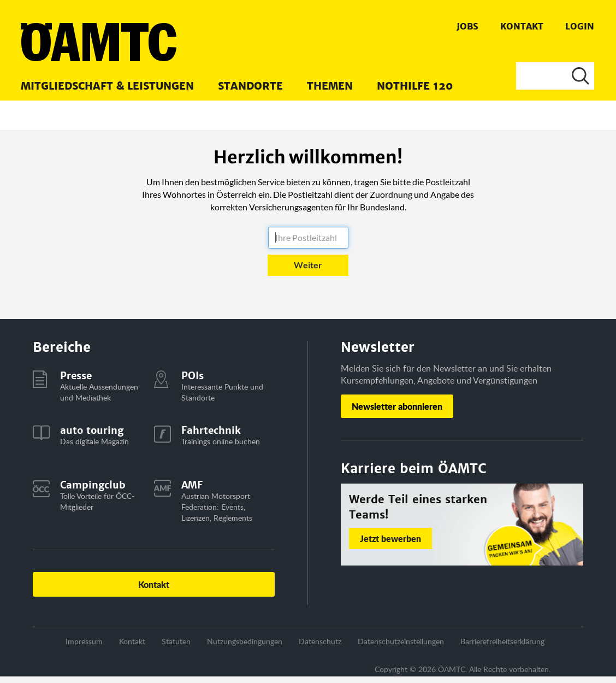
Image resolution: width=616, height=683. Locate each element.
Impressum (84, 641)
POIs (192, 376)
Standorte (250, 86)
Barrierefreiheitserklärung (502, 641)
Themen (330, 86)
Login (580, 27)
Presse (76, 376)
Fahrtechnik (211, 430)
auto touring (92, 430)
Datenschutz (320, 641)
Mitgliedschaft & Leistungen (107, 86)
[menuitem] (107, 85)
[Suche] (555, 76)
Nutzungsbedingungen (245, 641)
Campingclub (93, 485)
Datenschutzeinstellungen (401, 641)
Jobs (467, 27)
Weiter (308, 265)
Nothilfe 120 (415, 86)
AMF (192, 485)
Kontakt (522, 27)
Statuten (176, 641)
